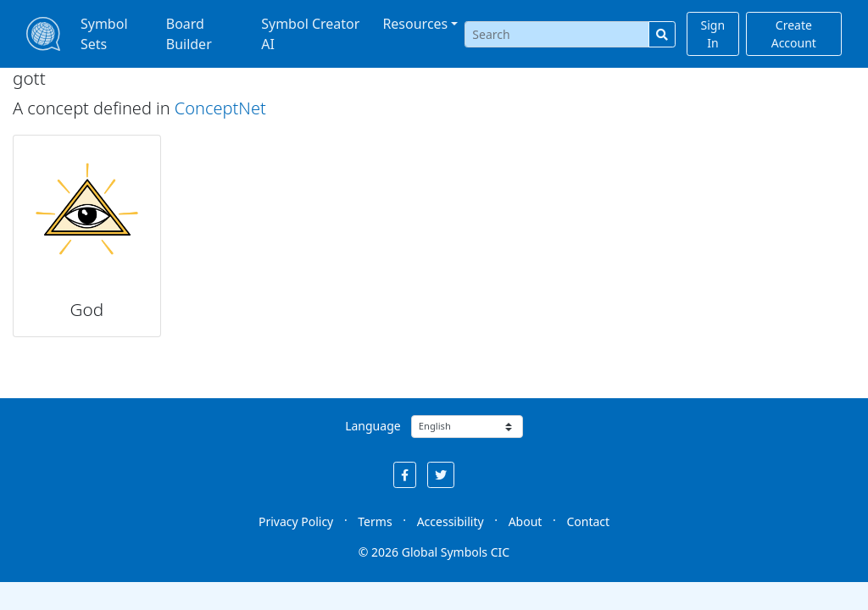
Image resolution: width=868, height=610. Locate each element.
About (526, 521)
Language (373, 426)
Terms (375, 521)
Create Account (794, 34)
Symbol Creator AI (310, 34)
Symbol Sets (104, 34)
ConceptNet (220, 108)
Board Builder (189, 34)
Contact (588, 521)
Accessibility (451, 521)
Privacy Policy (296, 521)
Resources (415, 24)
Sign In (713, 34)
